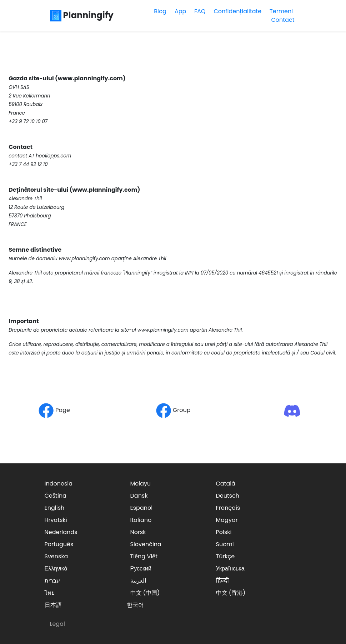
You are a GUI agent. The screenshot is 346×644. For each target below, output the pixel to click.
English (55, 508)
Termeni (281, 11)
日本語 (53, 605)
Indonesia (59, 484)
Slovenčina (146, 544)
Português (59, 544)
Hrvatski (56, 520)
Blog (160, 11)
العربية (138, 581)
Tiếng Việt (144, 556)
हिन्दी (222, 581)
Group (173, 410)
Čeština (56, 496)
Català (226, 484)
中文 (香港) (231, 593)
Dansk (139, 496)
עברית (52, 581)
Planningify (82, 15)
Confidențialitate (237, 11)
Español (142, 508)
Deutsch (228, 496)
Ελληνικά (56, 568)
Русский (141, 568)
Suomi (225, 544)
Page (54, 410)
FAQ (200, 11)
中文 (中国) (145, 593)
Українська (230, 568)
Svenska (56, 556)
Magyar (227, 520)
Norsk (138, 532)
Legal (57, 624)
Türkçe (225, 556)
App (180, 11)
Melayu (141, 484)
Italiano (141, 520)
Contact (283, 20)
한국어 (135, 605)
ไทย (50, 593)
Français (228, 508)
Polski (224, 532)
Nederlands (61, 532)
